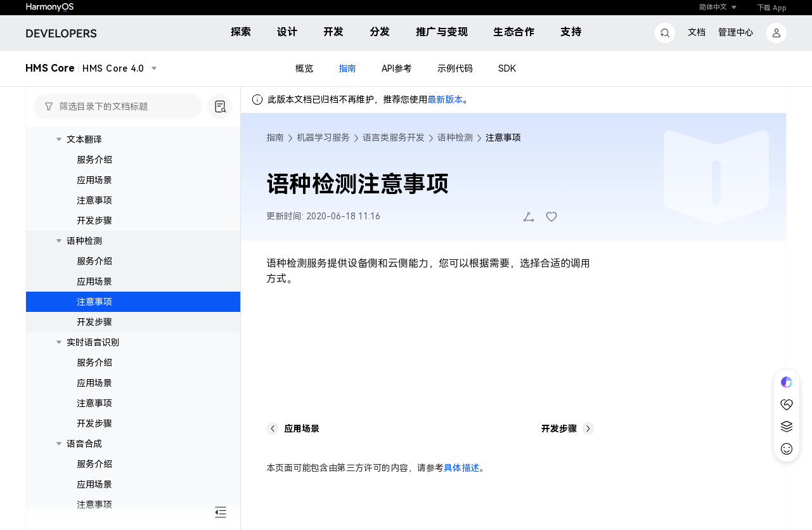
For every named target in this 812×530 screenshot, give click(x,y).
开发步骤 (94, 221)
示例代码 (455, 68)
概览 (304, 68)
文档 (697, 32)
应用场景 (94, 180)
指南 (347, 68)
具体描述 (461, 468)
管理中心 (736, 32)
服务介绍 (94, 160)
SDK (507, 68)
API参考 (397, 68)
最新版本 (445, 100)
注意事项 (94, 200)
